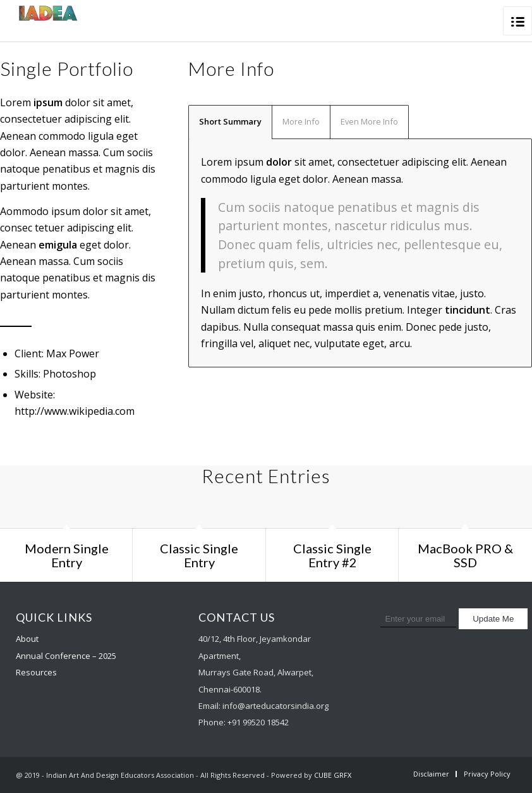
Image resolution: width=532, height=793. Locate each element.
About (27, 639)
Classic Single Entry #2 (332, 555)
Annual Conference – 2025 (66, 656)
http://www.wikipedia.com (75, 411)
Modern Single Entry (67, 555)
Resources (36, 672)
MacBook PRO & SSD (465, 555)
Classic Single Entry (199, 555)
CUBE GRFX (333, 775)
